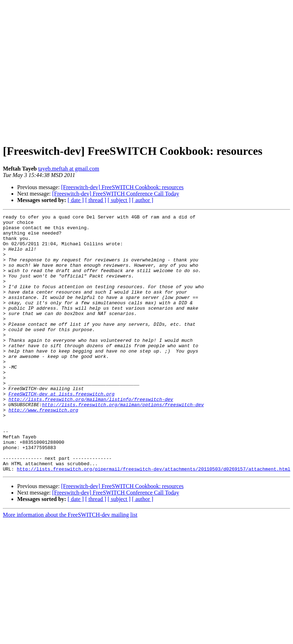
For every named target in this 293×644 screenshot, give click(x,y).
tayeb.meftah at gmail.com (69, 169)
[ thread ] (96, 200)
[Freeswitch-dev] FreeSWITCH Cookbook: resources (123, 187)
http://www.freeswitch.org (43, 449)
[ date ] (76, 200)
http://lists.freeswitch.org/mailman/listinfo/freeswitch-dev (91, 437)
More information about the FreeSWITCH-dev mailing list (70, 566)
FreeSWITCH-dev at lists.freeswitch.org (62, 430)
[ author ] (143, 200)
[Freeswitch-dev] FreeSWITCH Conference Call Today (116, 194)
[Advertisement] (67, 70)
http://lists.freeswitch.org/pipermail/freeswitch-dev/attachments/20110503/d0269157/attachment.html (153, 520)
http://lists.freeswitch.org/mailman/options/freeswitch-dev (123, 443)
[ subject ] (119, 200)
